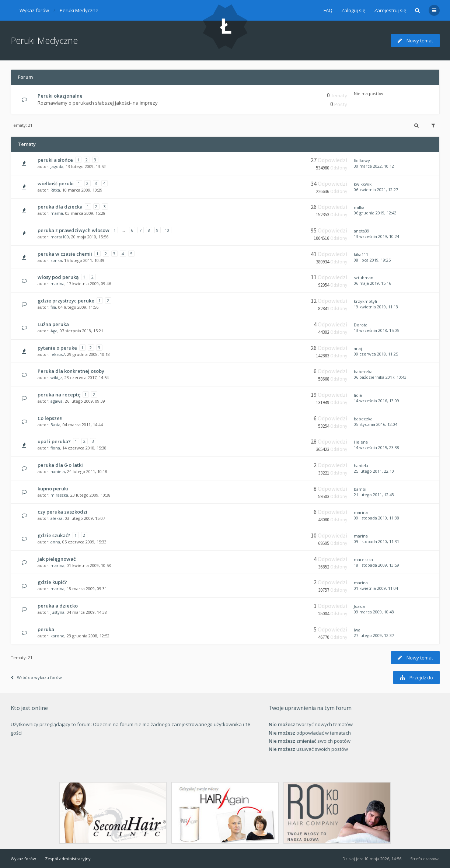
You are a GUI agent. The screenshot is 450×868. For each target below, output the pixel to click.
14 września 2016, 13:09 (376, 401)
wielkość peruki (56, 183)
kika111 (361, 254)
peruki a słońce (55, 160)
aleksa (57, 518)
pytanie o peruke (57, 348)
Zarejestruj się (390, 10)
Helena (361, 442)
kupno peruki (53, 489)
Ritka (55, 190)
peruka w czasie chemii (65, 254)
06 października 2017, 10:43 (380, 377)
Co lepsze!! (50, 418)
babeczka (363, 372)
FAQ (328, 10)
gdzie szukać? (54, 535)
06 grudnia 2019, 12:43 (375, 213)
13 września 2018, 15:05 (376, 330)
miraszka (59, 495)
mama (57, 213)
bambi (360, 489)
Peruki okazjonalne (60, 96)
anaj (358, 348)
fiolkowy (362, 160)
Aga (54, 331)
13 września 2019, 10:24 (376, 236)
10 (167, 230)
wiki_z (56, 377)
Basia (55, 425)
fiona (55, 448)
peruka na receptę (59, 395)
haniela (58, 471)
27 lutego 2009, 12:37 (374, 635)
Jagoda (57, 166)
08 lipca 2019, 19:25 (372, 260)
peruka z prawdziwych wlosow (74, 230)
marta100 (60, 237)
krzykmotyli (365, 301)
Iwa (357, 630)
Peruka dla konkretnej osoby (71, 371)
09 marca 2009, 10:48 (374, 612)
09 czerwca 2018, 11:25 (376, 354)
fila (53, 307)
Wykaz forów (34, 10)
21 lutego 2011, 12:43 (374, 495)
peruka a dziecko (58, 606)
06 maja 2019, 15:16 (372, 283)
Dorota (361, 325)
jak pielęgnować (57, 559)
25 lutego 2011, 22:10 (374, 471)
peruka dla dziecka (60, 207)
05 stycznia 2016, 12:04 (376, 424)
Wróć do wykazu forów (36, 677)
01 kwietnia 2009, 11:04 (376, 588)
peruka (46, 629)
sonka (56, 260)
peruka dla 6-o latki (60, 465)
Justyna (57, 612)
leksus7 (58, 354)
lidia (358, 395)
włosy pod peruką (58, 277)
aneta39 (362, 231)
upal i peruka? (54, 441)
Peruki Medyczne (79, 10)
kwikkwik (363, 184)
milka (359, 207)
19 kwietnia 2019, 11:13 (376, 307)
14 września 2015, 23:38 (376, 447)
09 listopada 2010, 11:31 (376, 541)
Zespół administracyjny (68, 859)
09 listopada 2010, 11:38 (376, 518)
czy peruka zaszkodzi (62, 512)
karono (57, 636)
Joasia (359, 606)
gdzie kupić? (52, 582)
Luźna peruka (53, 324)
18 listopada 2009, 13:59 (376, 565)
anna (55, 542)
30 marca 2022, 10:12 (374, 166)
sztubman (364, 278)
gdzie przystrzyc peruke (66, 301)
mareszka (363, 559)
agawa (57, 401)
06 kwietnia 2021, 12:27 (376, 190)
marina (57, 283)
